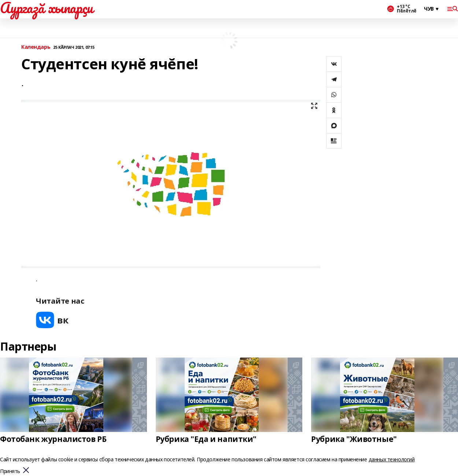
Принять (10, 471)
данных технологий (392, 459)
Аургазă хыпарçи (47, 8)
